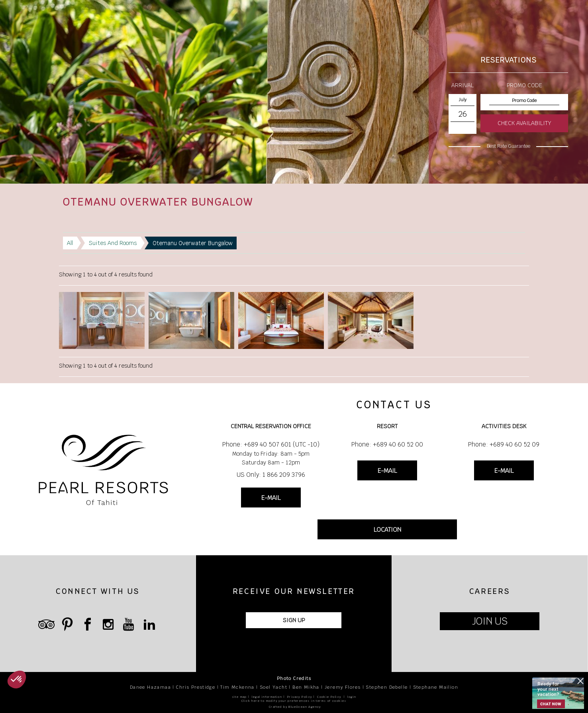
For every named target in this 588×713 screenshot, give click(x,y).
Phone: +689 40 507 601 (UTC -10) (271, 444)
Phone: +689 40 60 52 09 (504, 444)
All (70, 243)
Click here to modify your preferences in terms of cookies (294, 701)
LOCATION (387, 530)
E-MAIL (271, 498)
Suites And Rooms (113, 243)
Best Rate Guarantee (509, 146)
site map (239, 697)
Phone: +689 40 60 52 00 (387, 444)
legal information (267, 697)
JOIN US (490, 621)
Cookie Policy (329, 697)
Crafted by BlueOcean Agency (295, 707)
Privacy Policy (300, 697)
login (352, 697)
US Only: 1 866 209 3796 (271, 475)
